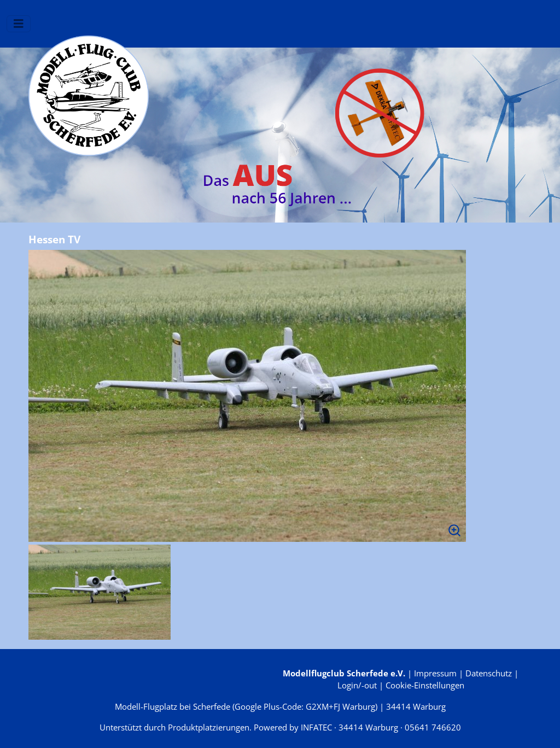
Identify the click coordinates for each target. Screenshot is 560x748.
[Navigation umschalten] (19, 24)
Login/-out (357, 685)
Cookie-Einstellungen (425, 685)
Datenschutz (489, 673)
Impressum (435, 673)
